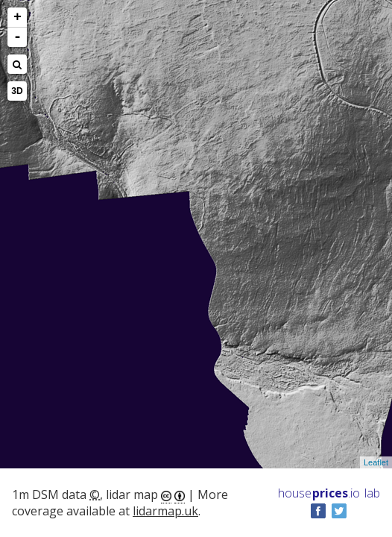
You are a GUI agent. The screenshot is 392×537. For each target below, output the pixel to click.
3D (17, 91)
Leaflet (376, 462)
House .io (319, 493)
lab (372, 493)
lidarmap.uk (165, 511)
